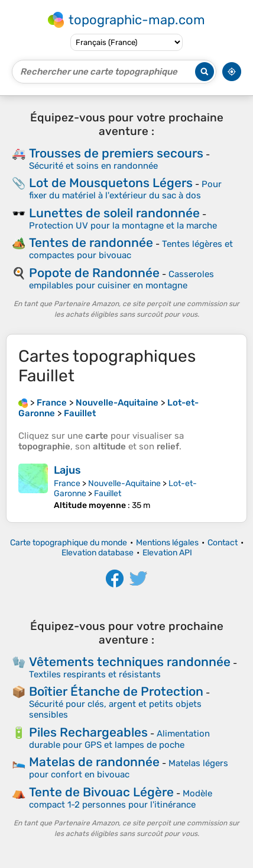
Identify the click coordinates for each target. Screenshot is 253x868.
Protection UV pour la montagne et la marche (123, 226)
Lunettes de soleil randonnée (114, 213)
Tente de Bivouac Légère (101, 792)
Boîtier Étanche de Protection (116, 691)
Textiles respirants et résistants (95, 674)
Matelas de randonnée (94, 762)
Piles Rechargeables (88, 732)
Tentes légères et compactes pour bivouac (131, 250)
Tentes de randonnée (91, 242)
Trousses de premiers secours (116, 153)
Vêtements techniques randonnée (130, 662)
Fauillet (108, 494)
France (67, 483)
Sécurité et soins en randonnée (93, 166)
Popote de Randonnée (94, 273)
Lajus (67, 470)
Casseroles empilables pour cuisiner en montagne (121, 280)
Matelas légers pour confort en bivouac (129, 769)
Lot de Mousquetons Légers (111, 183)
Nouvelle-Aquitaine (124, 483)
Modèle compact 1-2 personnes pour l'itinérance (121, 799)
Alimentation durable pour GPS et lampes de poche (119, 739)
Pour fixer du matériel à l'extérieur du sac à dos (125, 190)
